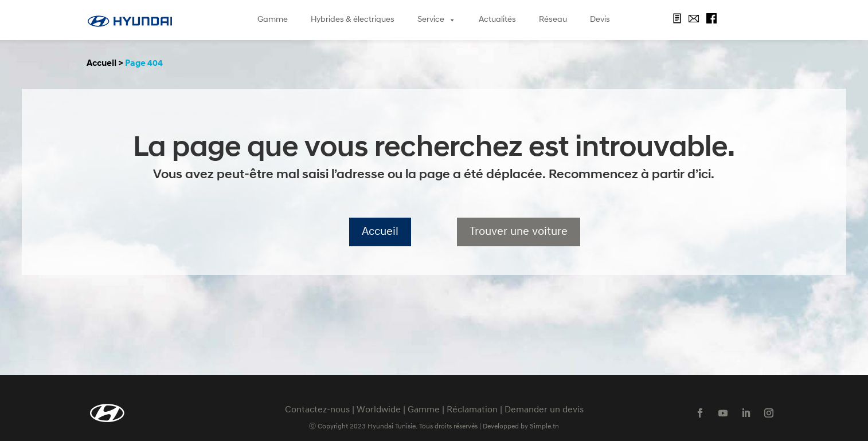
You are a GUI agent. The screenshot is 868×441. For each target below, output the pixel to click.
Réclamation (472, 410)
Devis (600, 20)
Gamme (273, 20)
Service (437, 20)
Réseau (553, 20)
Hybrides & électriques (353, 20)
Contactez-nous (317, 410)
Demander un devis (544, 410)
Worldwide (379, 410)
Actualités (497, 20)
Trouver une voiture (519, 232)
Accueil (101, 64)
